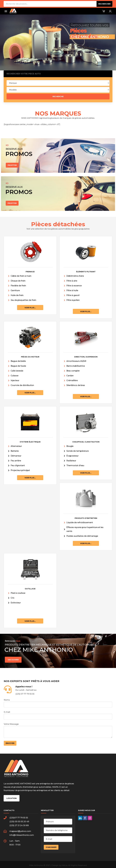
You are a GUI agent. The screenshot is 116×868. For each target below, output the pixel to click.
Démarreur (16, 456)
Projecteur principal (20, 470)
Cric (13, 598)
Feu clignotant (18, 465)
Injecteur (15, 380)
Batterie (15, 451)
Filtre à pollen (73, 300)
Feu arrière (16, 461)
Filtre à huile (72, 290)
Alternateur (16, 446)
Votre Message (58, 730)
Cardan (70, 376)
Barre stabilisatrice (76, 366)
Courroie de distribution (22, 385)
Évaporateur (72, 456)
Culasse (15, 376)
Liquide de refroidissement (80, 522)
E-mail (58, 715)
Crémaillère (72, 380)
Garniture (15, 290)
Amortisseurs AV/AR (76, 361)
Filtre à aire (72, 281)
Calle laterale (17, 371)
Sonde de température (78, 451)
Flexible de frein (18, 286)
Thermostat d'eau (75, 465)
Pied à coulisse (18, 593)
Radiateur (71, 461)
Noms (58, 703)
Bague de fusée (18, 366)
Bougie (70, 446)
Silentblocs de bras (76, 385)
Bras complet (73, 371)
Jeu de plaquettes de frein (23, 300)
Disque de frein (18, 281)
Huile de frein (17, 295)
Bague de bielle (18, 361)
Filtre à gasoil (73, 295)
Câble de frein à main (21, 276)
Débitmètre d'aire (75, 276)
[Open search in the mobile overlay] (58, 4)
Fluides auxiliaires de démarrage (82, 536)
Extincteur (16, 603)
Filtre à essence (74, 286)
